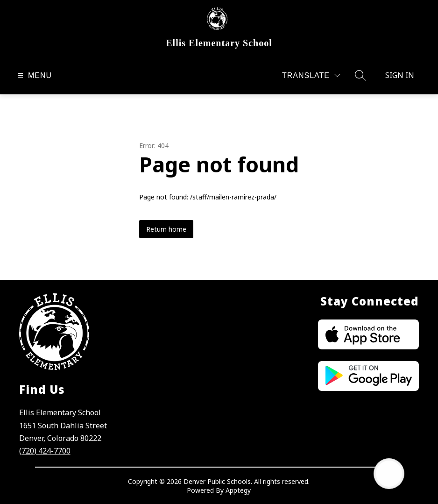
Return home (166, 229)
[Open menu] (33, 75)
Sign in (400, 75)
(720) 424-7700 (45, 451)
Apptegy (238, 490)
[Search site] (360, 75)
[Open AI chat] (389, 474)
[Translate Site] (311, 75)
